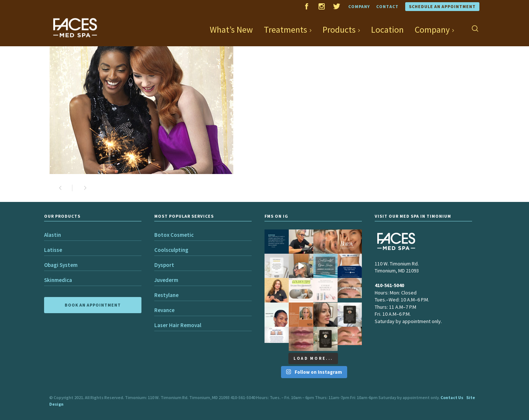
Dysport (164, 265)
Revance (164, 310)
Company (359, 6)
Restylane (166, 295)
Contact (387, 6)
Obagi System (61, 265)
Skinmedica (58, 280)
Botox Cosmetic (174, 235)
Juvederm (166, 280)
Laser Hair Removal (178, 325)
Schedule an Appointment (442, 6)
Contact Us (452, 397)
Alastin (53, 235)
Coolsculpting (171, 250)
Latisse (53, 250)
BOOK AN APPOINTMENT (93, 305)
